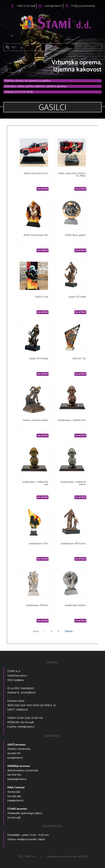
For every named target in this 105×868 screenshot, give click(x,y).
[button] (53, 37)
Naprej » (69, 631)
